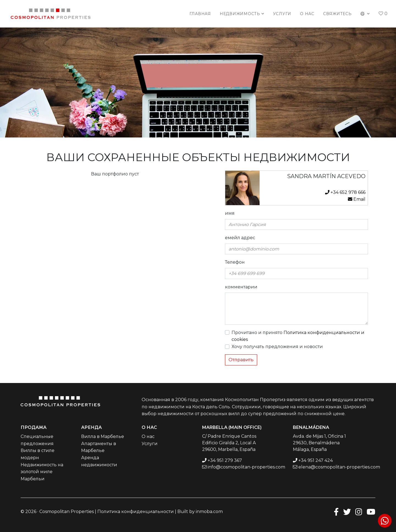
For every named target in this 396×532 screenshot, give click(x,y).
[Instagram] (359, 512)
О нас (307, 14)
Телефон (235, 262)
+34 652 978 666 (345, 192)
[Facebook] (336, 512)
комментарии (241, 287)
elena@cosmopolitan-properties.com (339, 467)
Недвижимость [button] (240, 14)
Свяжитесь (337, 14)
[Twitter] (347, 512)
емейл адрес (240, 238)
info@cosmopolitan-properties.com (246, 467)
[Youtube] (371, 512)
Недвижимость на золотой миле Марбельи (42, 472)
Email (357, 199)
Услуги (282, 14)
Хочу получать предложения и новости (277, 347)
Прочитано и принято (298, 336)
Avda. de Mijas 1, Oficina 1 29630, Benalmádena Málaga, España (319, 443)
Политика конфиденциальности (136, 512)
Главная (200, 14)
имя (230, 213)
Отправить (241, 360)
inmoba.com (209, 512)
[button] (365, 14)
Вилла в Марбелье (103, 436)
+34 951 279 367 (225, 460)
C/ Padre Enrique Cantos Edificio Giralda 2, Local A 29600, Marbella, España (229, 443)
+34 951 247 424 (316, 460)
